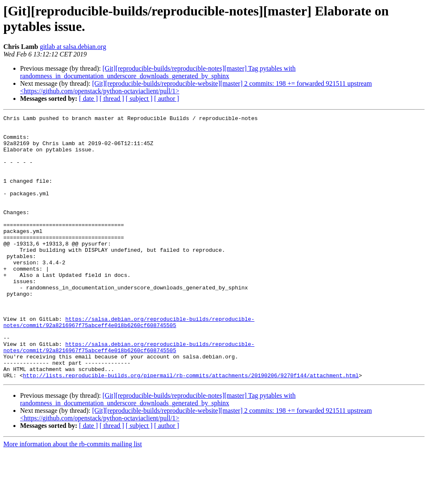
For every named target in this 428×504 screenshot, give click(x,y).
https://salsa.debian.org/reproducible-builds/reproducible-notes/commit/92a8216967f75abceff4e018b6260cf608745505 (129, 364)
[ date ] (88, 98)
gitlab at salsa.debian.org (73, 47)
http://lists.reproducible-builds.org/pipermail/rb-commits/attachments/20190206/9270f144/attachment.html (191, 428)
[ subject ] (139, 98)
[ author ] (167, 98)
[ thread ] (112, 98)
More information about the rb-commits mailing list (73, 497)
